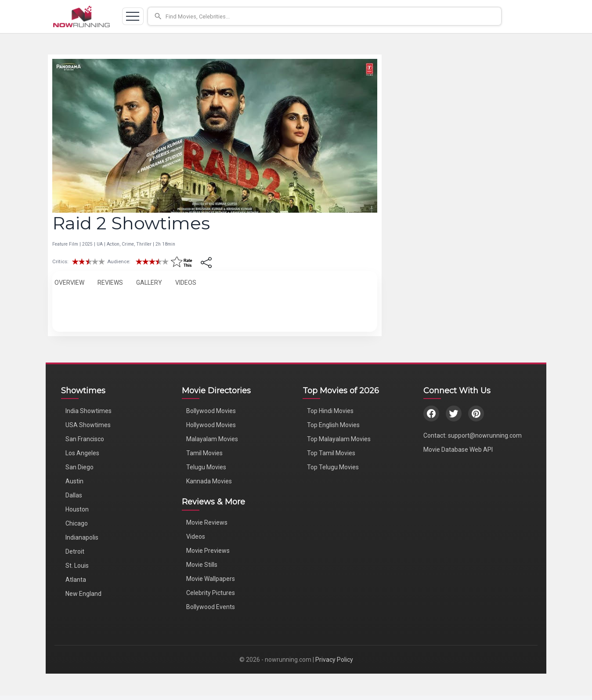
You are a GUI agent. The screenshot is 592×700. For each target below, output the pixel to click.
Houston (77, 509)
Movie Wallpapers (211, 579)
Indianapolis (82, 537)
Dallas (74, 495)
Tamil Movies (204, 453)
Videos (196, 537)
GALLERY (149, 283)
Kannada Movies (209, 481)
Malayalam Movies (212, 439)
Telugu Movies (206, 467)
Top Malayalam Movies (339, 439)
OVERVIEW (69, 283)
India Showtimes (88, 411)
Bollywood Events (211, 607)
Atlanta (76, 580)
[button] (345, 17)
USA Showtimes (88, 425)
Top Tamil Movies (331, 453)
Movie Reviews (207, 522)
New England (83, 594)
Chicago (77, 523)
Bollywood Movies (211, 411)
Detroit (75, 551)
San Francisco (85, 439)
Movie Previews (208, 551)
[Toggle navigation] (135, 17)
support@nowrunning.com (485, 435)
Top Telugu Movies (333, 467)
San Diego (79, 467)
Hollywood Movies (211, 425)
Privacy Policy (334, 660)
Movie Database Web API (458, 450)
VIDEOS (186, 283)
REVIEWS (110, 283)
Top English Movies (333, 425)
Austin (74, 481)
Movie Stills (202, 565)
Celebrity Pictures (211, 593)
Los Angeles (82, 453)
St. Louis (77, 566)
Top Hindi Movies (330, 411)
